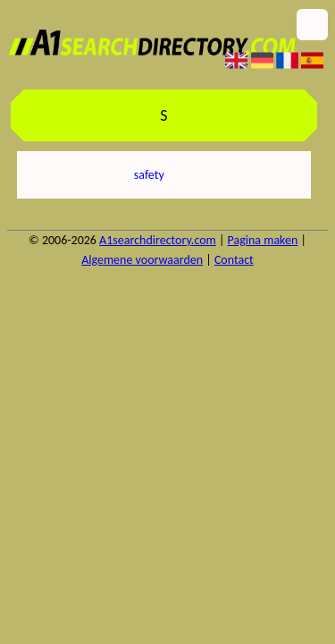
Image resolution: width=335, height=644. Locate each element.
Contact (234, 260)
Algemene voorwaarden (142, 260)
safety (149, 175)
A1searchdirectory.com (158, 240)
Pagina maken (263, 240)
